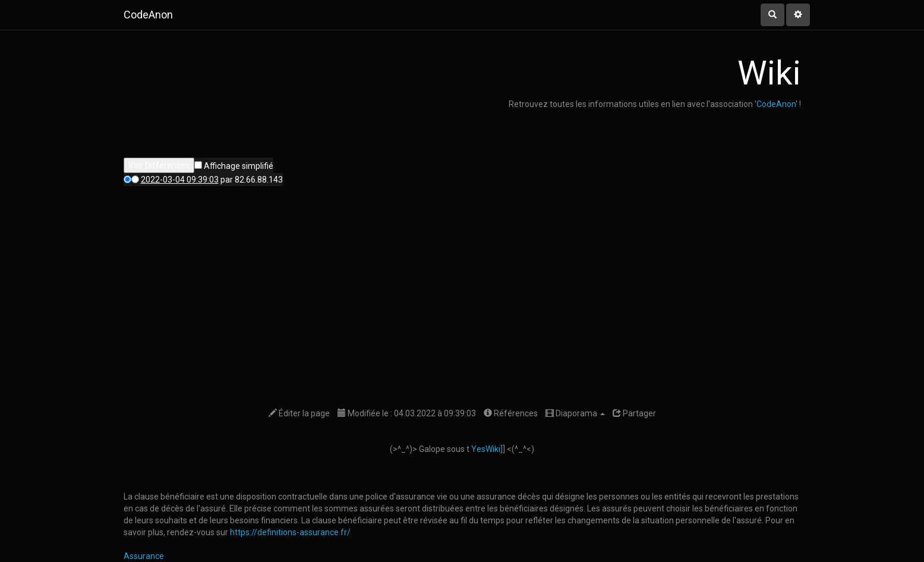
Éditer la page (299, 413)
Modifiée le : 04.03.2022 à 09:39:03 (407, 413)
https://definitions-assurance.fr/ (290, 532)
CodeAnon (776, 104)
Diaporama (575, 413)
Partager (634, 413)
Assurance (144, 556)
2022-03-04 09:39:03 (180, 180)
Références (511, 413)
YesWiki (486, 449)
